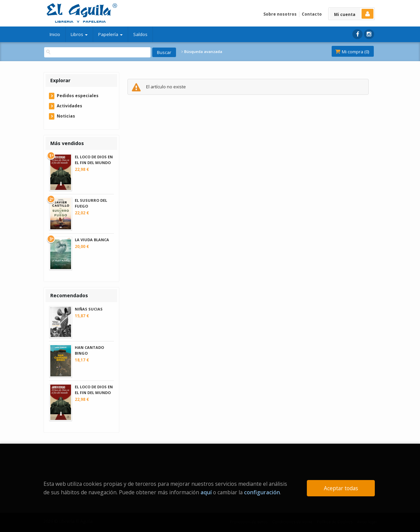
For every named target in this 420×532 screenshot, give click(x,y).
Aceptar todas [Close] (341, 488)
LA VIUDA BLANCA (92, 240)
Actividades (69, 106)
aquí (206, 492)
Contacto (312, 14)
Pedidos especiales (78, 96)
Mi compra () (352, 52)
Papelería (110, 34)
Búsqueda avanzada (202, 52)
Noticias (66, 116)
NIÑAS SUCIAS (89, 309)
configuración (262, 492)
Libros (79, 34)
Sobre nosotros (280, 14)
